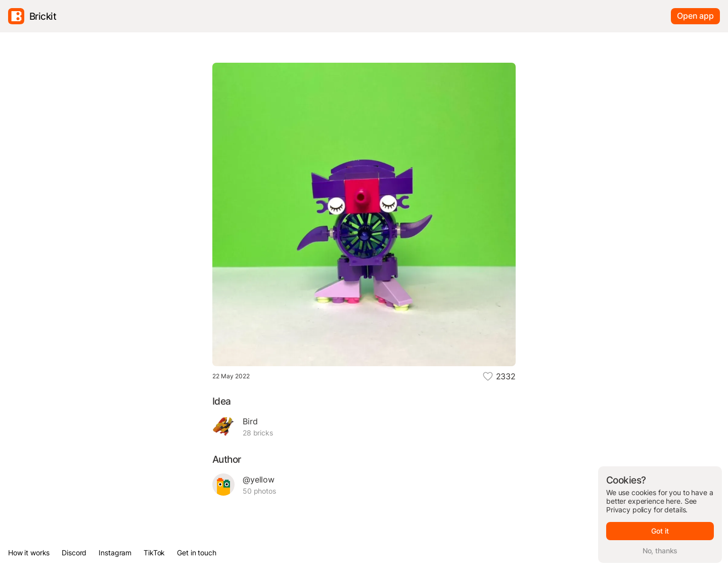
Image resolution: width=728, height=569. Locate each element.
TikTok (154, 553)
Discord (74, 553)
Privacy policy (629, 510)
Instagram (115, 553)
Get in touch (196, 553)
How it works (29, 553)
